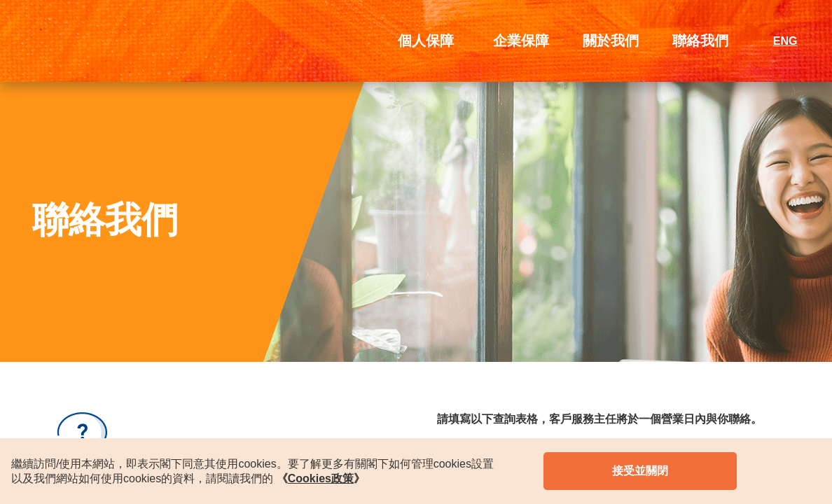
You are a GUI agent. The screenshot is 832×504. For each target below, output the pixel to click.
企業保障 (521, 41)
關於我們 (611, 41)
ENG (785, 41)
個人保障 (426, 41)
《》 (321, 478)
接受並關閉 (640, 471)
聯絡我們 (700, 41)
